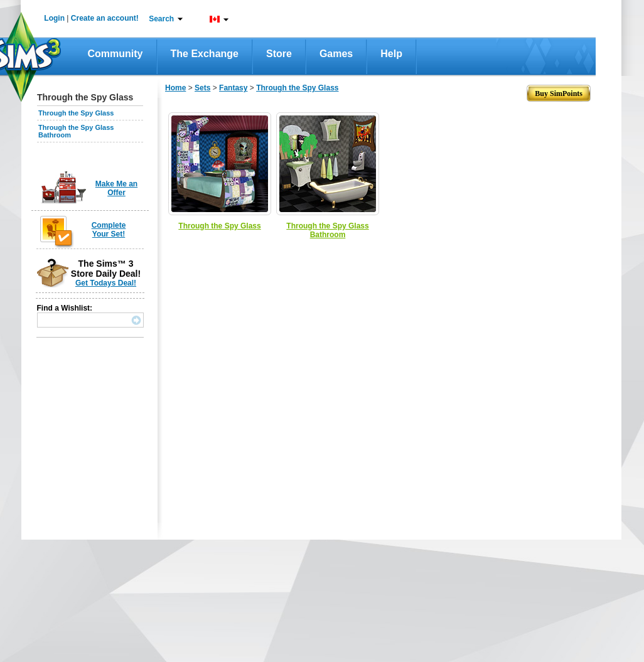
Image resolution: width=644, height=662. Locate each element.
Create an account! (105, 18)
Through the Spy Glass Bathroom (327, 230)
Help (391, 54)
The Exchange (205, 54)
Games (336, 54)
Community (115, 54)
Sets (202, 88)
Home (175, 88)
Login (54, 18)
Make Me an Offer (116, 188)
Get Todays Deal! (106, 283)
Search (161, 19)
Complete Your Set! (109, 230)
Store (279, 54)
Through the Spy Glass (76, 113)
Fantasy (233, 88)
